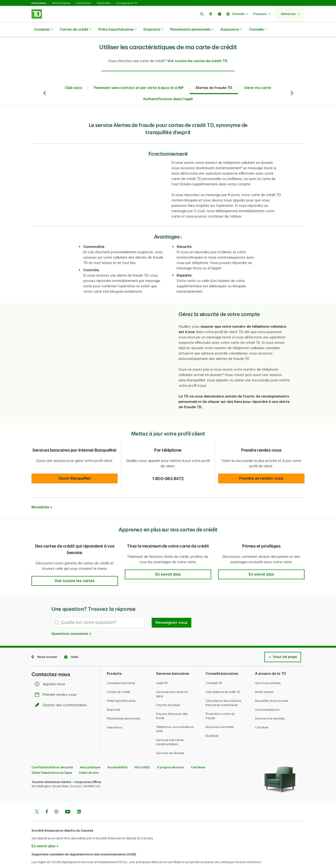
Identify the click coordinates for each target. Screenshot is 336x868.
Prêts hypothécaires (117, 30)
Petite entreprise (61, 3)
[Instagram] (56, 801)
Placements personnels (192, 30)
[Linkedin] (79, 801)
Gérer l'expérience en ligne (52, 761)
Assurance (231, 30)
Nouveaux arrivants (220, 715)
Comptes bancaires (121, 671)
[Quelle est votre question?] (98, 611)
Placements (104, 3)
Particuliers (39, 3)
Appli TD (162, 671)
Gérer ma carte (257, 76)
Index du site (89, 761)
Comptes (43, 30)
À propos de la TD (127, 3)
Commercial (84, 3)
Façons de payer (168, 693)
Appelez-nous (51, 673)
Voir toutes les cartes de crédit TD (197, 49)
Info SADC (142, 756)
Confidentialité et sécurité (52, 756)
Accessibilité (117, 756)
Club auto (73, 76)
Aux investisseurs (267, 698)
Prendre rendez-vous (57, 683)
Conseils (258, 30)
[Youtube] (68, 801)
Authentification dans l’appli (168, 87)
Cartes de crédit (76, 30)
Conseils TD (214, 671)
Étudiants (212, 724)
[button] (202, 14)
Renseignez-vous (172, 611)
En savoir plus (43, 835)
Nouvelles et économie (272, 689)
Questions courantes (72, 622)
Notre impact (264, 680)
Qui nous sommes (268, 671)
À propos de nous (170, 756)
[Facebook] (47, 801)
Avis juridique (90, 756)
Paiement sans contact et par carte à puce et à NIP (139, 76)
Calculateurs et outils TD (223, 680)
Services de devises (170, 741)
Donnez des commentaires (62, 694)
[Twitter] (37, 801)
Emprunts (153, 30)
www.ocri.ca (42, 858)
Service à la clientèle (270, 707)
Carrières (262, 716)
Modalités (40, 496)
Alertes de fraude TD (214, 76)
